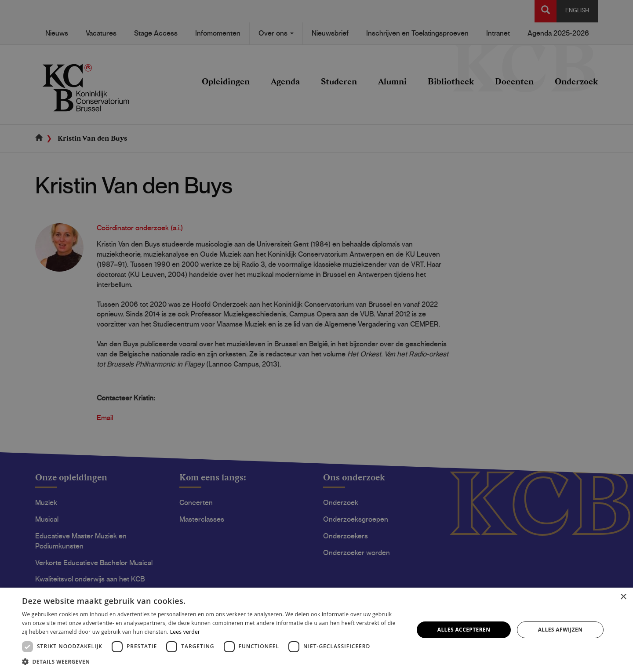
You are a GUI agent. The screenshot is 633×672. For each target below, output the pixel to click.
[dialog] (316, 336)
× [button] (623, 597)
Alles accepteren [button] (464, 630)
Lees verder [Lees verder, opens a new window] (185, 632)
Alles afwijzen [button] (560, 630)
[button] (212, 661)
